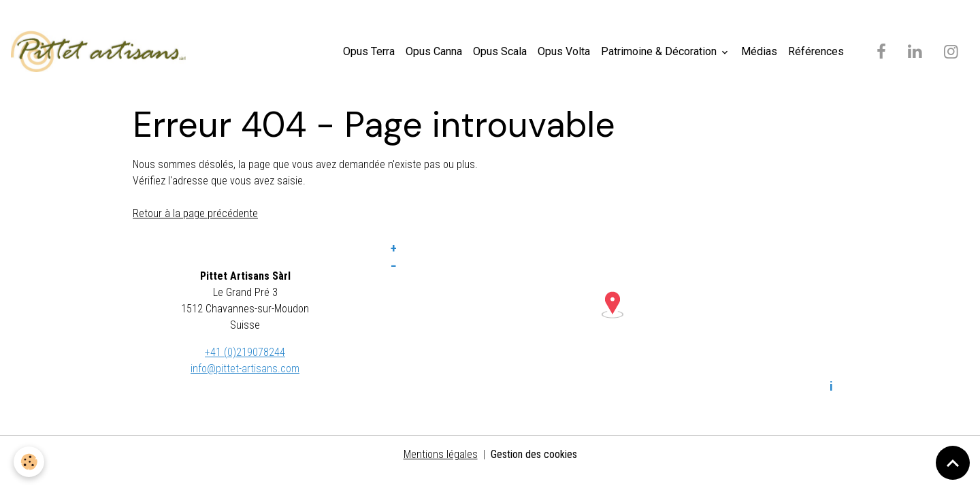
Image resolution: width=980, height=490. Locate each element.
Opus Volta (564, 51)
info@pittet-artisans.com (245, 369)
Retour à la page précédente (195, 213)
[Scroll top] (953, 463)
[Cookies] (29, 462)
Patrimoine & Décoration (660, 51)
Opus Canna (434, 51)
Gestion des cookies (534, 454)
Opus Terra (369, 51)
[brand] (101, 52)
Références (816, 51)
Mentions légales (441, 454)
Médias (759, 51)
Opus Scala (500, 51)
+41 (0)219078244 (245, 352)
